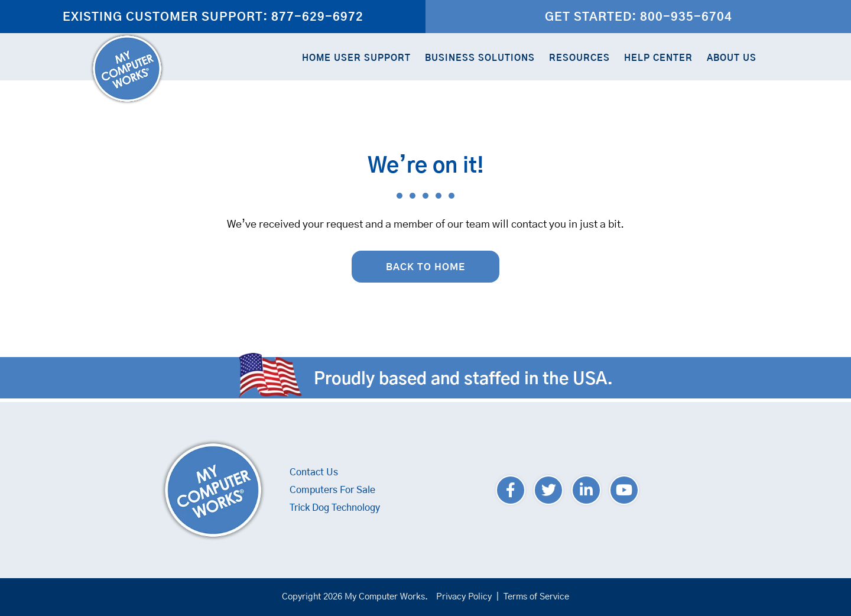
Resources (579, 58)
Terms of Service (536, 597)
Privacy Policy (464, 597)
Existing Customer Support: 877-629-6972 (213, 17)
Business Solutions (480, 58)
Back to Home (425, 267)
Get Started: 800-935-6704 (639, 17)
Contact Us (314, 472)
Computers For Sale (332, 490)
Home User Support (356, 58)
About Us (732, 58)
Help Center (658, 58)
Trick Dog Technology (335, 508)
